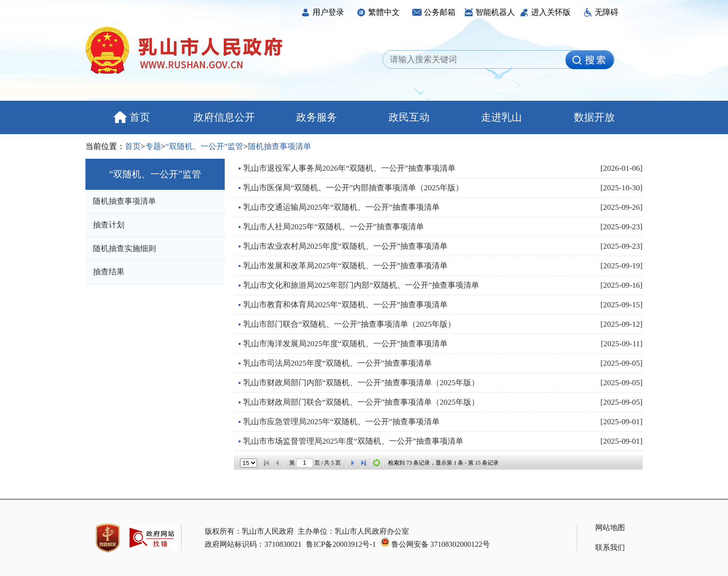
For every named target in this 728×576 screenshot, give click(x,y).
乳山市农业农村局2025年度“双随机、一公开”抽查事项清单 (345, 246)
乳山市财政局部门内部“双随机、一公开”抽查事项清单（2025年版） (361, 383)
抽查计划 (109, 225)
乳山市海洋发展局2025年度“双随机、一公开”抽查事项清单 (345, 344)
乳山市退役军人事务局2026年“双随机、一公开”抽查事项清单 (349, 168)
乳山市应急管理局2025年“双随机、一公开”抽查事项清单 (341, 422)
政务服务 (317, 117)
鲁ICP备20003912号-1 (341, 544)
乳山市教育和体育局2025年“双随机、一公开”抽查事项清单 (345, 305)
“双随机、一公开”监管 (204, 146)
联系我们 (610, 547)
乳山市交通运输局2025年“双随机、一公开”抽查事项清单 (341, 207)
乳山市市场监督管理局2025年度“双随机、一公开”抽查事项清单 (353, 441)
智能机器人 (489, 12)
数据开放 (594, 117)
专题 (153, 146)
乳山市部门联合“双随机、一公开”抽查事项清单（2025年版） (349, 324)
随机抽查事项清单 (279, 146)
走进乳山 (501, 117)
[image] (590, 60)
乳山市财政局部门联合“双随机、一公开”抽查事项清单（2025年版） (361, 402)
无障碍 (601, 12)
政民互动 (409, 117)
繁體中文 (378, 12)
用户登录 (322, 12)
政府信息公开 (224, 117)
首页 (132, 117)
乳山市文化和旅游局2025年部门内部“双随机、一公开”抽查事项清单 (361, 285)
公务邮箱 (434, 12)
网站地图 (610, 527)
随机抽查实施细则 (124, 249)
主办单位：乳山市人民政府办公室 (353, 531)
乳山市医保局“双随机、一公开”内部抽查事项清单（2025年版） (353, 188)
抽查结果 (109, 272)
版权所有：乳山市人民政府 (249, 531)
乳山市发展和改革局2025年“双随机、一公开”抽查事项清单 (345, 266)
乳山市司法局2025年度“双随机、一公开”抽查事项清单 (338, 363)
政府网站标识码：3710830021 (253, 544)
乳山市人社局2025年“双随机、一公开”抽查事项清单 (334, 227)
